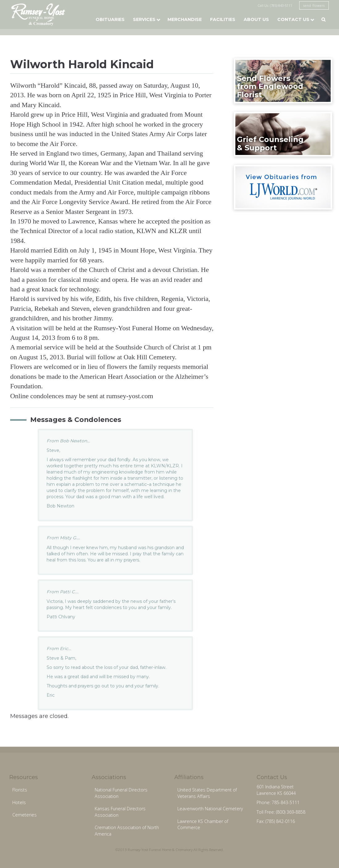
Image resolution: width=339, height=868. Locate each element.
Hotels (19, 802)
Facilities (223, 19)
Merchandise (185, 19)
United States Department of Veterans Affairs (207, 793)
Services (144, 19)
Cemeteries (25, 815)
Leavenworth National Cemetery (210, 809)
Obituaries (110, 19)
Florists (20, 790)
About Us (256, 19)
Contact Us (293, 19)
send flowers (314, 5)
